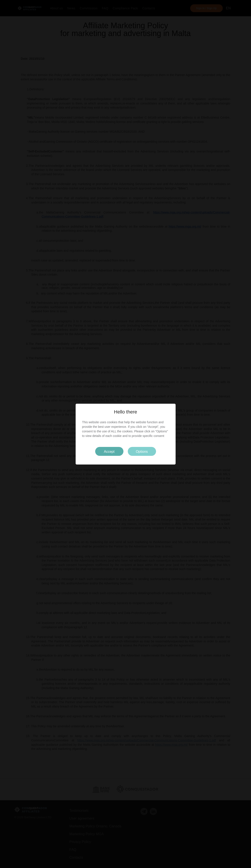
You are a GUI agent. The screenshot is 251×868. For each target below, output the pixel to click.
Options (142, 452)
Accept (109, 452)
